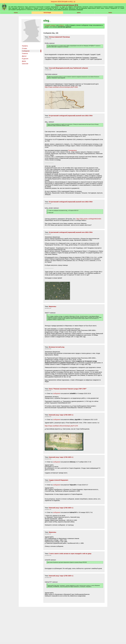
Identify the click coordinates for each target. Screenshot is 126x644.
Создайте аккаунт (50, 25)
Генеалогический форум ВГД (67, 5)
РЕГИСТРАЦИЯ (47, 13)
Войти (79, 13)
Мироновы (53, 306)
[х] (74, 2)
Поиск (110, 13)
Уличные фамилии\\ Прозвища (59, 37)
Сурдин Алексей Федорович (59, 480)
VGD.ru (16, 13)
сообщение (56, 393)
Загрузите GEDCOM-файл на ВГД (62, 2)
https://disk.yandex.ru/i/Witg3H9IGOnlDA (89, 219)
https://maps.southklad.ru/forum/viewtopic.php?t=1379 (61, 426)
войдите (62, 25)
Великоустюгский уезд (57, 347)
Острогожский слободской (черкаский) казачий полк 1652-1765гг (71, 116)
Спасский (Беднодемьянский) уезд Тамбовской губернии (68, 68)
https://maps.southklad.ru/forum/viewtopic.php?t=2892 (61, 87)
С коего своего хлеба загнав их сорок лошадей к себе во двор (70, 554)
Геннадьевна (72, 150)
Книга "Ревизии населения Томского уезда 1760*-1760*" (68, 389)
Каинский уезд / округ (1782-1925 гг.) (61, 415)
